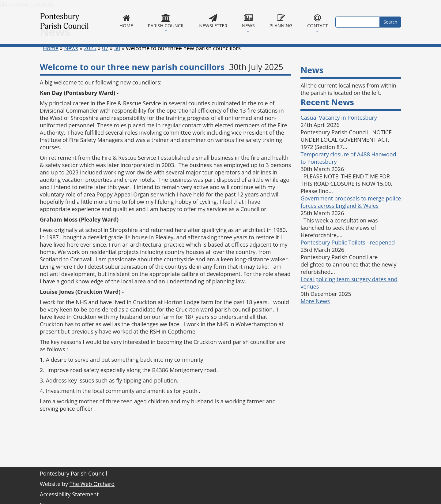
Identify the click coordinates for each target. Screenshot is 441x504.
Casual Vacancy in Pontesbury (339, 148)
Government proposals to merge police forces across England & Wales (351, 233)
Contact (318, 21)
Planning (281, 21)
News (248, 21)
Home (126, 21)
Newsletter (213, 21)
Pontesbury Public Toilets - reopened (348, 273)
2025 (90, 79)
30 (117, 79)
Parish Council (166, 21)
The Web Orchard (92, 484)
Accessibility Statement (69, 494)
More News (315, 332)
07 (105, 79)
